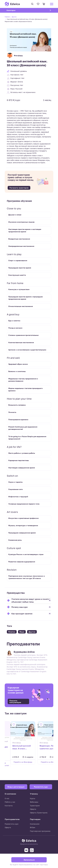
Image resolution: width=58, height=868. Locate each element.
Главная (7, 17)
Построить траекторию (19, 188)
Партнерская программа (40, 831)
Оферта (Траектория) (39, 813)
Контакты (9, 806)
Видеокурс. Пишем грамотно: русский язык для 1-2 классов (41, 747)
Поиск (32, 4)
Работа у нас (10, 802)
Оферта (33, 809)
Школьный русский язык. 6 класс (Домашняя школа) (16, 747)
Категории (14, 10)
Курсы (33, 798)
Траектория (35, 806)
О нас (7, 798)
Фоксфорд (15, 56)
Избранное (38, 4)
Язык (22, 632)
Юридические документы (29, 844)
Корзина (44, 4)
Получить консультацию (15, 701)
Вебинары (34, 802)
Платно (12, 632)
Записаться (29, 860)
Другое (14, 17)
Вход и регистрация (16, 787)
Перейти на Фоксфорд (16, 762)
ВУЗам (33, 828)
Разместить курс (12, 824)
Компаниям (35, 824)
